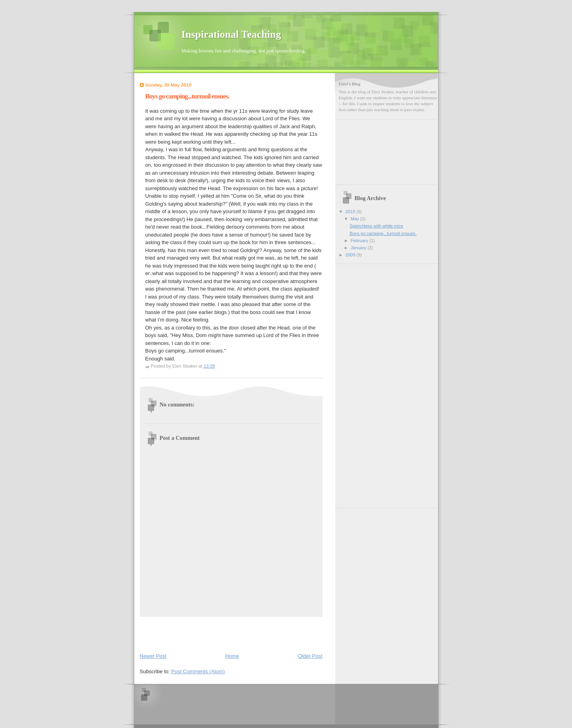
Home (232, 656)
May (356, 219)
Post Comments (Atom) (198, 671)
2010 (351, 212)
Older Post (310, 656)
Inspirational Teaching (231, 34)
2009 (351, 255)
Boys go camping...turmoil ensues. (383, 233)
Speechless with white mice (376, 226)
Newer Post (153, 656)
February (360, 241)
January (359, 248)
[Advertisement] (186, 633)
